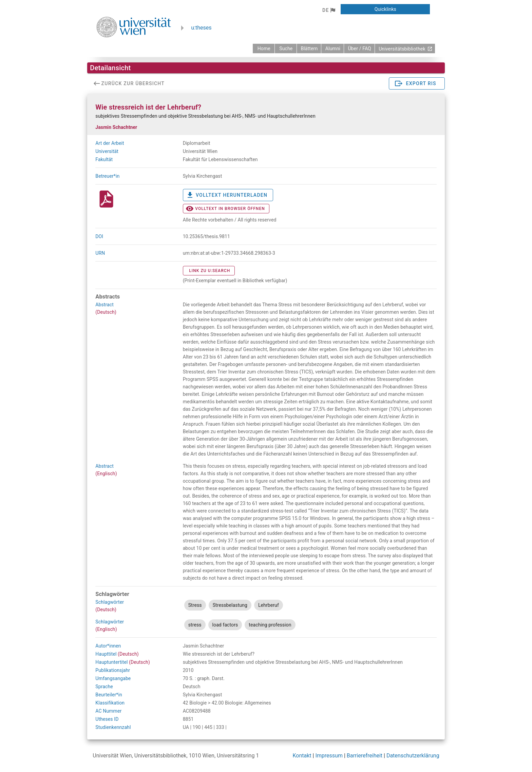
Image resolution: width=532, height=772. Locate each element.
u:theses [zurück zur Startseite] (201, 28)
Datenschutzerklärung (413, 756)
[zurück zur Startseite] (264, 49)
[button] (329, 10)
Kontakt (302, 756)
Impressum (329, 756)
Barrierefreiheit (365, 756)
